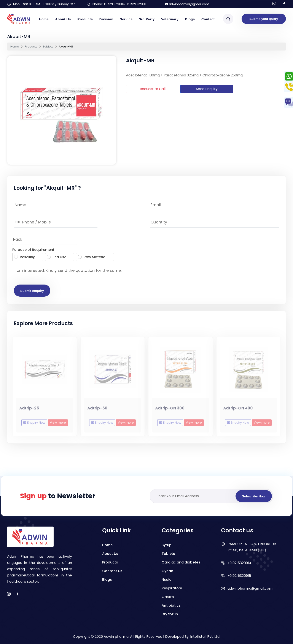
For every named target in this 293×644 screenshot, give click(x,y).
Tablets (48, 47)
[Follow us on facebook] (284, 4)
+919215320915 (239, 576)
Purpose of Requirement (33, 250)
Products (85, 19)
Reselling (25, 257)
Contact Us (112, 571)
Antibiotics (171, 605)
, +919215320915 (136, 4)
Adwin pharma (116, 637)
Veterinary (170, 19)
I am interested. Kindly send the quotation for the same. (146, 272)
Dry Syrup (170, 614)
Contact (208, 19)
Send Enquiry (207, 89)
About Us (63, 19)
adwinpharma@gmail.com (187, 4)
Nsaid (167, 580)
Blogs (190, 19)
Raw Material (92, 257)
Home (44, 19)
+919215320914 (114, 4)
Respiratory (172, 588)
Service (126, 19)
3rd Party (147, 19)
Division (106, 19)
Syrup (167, 545)
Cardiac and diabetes (181, 562)
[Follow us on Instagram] (274, 4)
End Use (57, 257)
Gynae (167, 571)
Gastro (168, 597)
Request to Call (153, 89)
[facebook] (18, 594)
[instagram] (9, 594)
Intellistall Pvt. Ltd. (205, 637)
